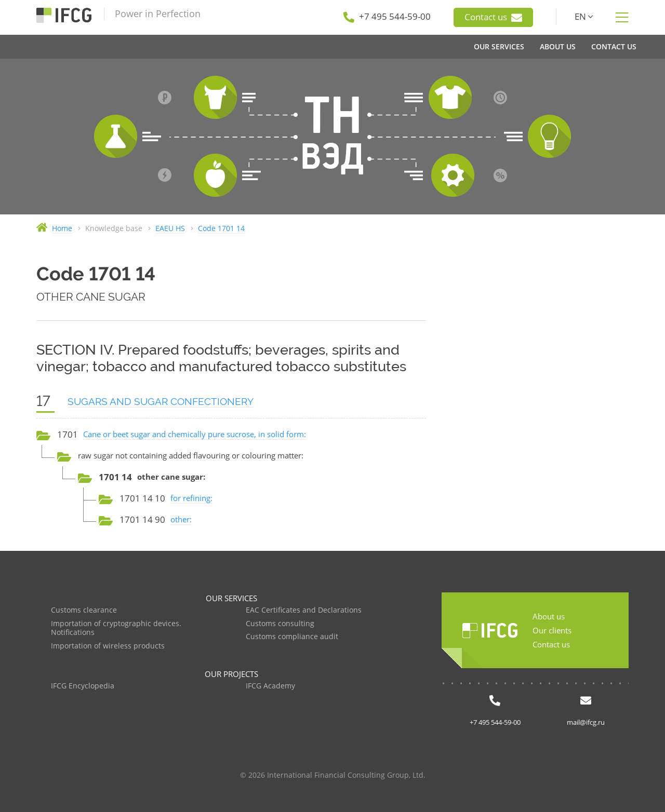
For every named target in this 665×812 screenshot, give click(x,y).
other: (181, 519)
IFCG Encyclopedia (83, 686)
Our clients (552, 630)
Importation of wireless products (108, 646)
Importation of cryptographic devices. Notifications (116, 628)
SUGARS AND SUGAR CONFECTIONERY (161, 401)
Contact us (493, 17)
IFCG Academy (270, 686)
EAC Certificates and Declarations (304, 610)
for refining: (191, 498)
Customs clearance (84, 610)
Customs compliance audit (292, 637)
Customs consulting (280, 624)
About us (549, 616)
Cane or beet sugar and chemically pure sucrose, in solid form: (195, 434)
